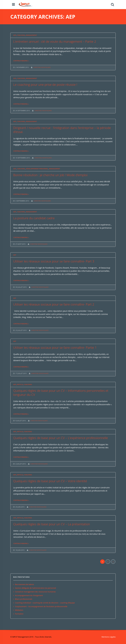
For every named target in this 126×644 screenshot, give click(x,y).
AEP (15, 35)
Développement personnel (37, 169)
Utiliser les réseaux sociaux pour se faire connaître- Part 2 (54, 304)
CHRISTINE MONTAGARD (42, 67)
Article (20, 384)
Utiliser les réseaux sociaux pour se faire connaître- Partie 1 (55, 348)
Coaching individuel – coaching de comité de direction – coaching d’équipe (45, 603)
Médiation (19, 610)
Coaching (21, 35)
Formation (19, 614)
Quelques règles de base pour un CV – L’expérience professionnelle (61, 438)
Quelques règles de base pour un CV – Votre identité (50, 481)
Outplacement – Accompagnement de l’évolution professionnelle (41, 607)
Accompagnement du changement (29, 595)
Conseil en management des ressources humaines (35, 592)
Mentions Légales (109, 637)
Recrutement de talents (25, 584)
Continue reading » (21, 61)
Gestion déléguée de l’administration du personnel (36, 588)
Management (31, 35)
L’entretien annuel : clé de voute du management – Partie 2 (55, 41)
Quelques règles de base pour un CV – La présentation (52, 524)
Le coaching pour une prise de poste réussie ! (45, 85)
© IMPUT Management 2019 (22, 637)
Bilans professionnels (24, 599)
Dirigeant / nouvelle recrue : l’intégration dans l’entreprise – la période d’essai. (62, 130)
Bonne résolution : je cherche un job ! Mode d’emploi (50, 175)
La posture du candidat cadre (34, 218)
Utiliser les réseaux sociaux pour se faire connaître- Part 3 (54, 261)
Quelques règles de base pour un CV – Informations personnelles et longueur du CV (61, 393)
